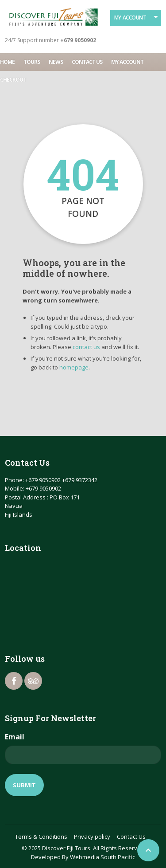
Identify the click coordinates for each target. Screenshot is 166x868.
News (56, 62)
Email (15, 737)
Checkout (13, 80)
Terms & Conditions (41, 837)
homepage (74, 367)
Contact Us (87, 62)
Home (7, 62)
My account (127, 62)
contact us (86, 347)
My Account (130, 18)
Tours (32, 62)
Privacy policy (92, 837)
